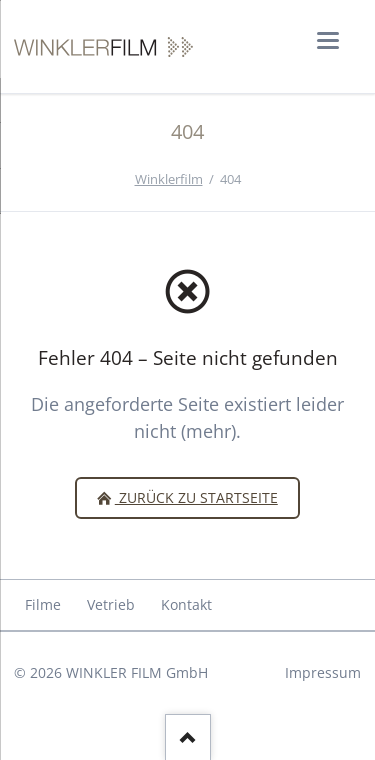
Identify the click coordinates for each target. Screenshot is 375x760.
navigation (328, 40)
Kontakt (186, 604)
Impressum (323, 672)
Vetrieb (111, 604)
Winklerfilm (169, 179)
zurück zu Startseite (196, 497)
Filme (43, 604)
